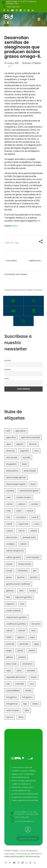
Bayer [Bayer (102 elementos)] (25, 464)
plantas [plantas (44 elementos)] (32, 650)
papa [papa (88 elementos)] (32, 637)
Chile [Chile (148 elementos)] (8, 511)
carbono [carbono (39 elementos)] (21, 504)
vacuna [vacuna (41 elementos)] (10, 717)
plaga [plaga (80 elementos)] (36, 644)
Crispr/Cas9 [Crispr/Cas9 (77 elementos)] (23, 524)
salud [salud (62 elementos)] (19, 671)
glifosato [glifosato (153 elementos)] (10, 591)
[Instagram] (34, 301)
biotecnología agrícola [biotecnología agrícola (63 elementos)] (16, 477)
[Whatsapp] (23, 321)
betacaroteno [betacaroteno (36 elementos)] (12, 471)
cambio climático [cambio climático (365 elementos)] (24, 497)
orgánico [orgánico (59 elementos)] (21, 637)
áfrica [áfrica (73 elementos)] (21, 717)
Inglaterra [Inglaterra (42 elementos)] (10, 604)
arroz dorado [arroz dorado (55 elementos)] (12, 457)
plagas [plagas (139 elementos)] (9, 650)
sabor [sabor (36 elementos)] (9, 671)
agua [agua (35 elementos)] (9, 444)
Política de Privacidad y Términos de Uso (22, 857)
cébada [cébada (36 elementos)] (34, 531)
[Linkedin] (34, 311)
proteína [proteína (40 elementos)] (22, 657)
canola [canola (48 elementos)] (9, 504)
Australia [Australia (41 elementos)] (27, 457)
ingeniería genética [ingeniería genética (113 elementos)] (24, 597)
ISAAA (15, 226)
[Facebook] (13, 301)
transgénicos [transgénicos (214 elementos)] (12, 704)
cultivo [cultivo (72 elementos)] (37, 524)
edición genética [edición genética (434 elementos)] (14, 557)
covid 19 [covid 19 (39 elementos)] (35, 517)
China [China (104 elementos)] (19, 511)
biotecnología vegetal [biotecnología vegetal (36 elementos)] (16, 484)
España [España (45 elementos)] (9, 564)
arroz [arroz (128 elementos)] (36, 451)
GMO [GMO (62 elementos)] (21, 591)
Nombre (8, 360)
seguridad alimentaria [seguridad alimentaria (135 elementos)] (16, 677)
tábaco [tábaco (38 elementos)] (36, 704)
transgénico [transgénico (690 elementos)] (27, 697)
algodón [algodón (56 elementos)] (20, 444)
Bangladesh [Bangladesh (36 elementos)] (11, 464)
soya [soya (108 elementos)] (32, 684)
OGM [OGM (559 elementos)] (33, 631)
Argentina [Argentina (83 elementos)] (25, 451)
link (39, 221)
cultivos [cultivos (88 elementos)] (10, 531)
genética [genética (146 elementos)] (34, 577)
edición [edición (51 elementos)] (24, 544)
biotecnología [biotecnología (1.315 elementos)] (30, 471)
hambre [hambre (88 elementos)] (32, 591)
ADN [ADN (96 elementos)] (8, 431)
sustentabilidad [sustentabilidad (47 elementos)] (13, 691)
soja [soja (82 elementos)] (8, 684)
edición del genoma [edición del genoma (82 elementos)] (15, 551)
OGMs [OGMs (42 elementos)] (9, 637)
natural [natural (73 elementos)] (9, 631)
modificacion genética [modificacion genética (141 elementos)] (16, 624)
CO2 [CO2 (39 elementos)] (8, 517)
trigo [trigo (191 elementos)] (25, 704)
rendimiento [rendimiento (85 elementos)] (27, 664)
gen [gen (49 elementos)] (35, 571)
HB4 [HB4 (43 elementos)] (8, 597)
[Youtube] (13, 311)
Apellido (8, 369)
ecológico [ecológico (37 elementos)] (11, 544)
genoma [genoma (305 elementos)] (21, 577)
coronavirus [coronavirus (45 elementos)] (21, 517)
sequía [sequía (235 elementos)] (34, 677)
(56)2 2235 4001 (13, 7)
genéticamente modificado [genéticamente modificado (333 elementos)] (18, 584)
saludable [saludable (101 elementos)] (31, 671)
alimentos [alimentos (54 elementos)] (11, 451)
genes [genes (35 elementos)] (9, 577)
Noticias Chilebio (32, 63)
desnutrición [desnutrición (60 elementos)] (12, 537)
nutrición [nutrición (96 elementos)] (22, 631)
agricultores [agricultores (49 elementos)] (21, 431)
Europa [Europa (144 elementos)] (9, 571)
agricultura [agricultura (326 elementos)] (11, 437)
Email (7, 379)
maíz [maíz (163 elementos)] (22, 604)
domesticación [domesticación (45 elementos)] (29, 537)
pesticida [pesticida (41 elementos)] (10, 644)
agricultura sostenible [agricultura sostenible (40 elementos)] (31, 437)
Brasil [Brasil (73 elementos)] (33, 484)
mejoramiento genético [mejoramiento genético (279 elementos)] (17, 617)
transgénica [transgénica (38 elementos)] (11, 697)
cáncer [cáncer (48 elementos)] (22, 531)
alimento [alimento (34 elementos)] (33, 444)
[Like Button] (9, 66)
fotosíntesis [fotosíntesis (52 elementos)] (23, 571)
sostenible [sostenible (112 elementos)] (20, 684)
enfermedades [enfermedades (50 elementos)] (33, 557)
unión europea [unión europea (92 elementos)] (13, 710)
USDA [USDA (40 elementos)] (27, 710)
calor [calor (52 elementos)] (8, 497)
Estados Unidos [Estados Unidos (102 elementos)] (25, 564)
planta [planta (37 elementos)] (20, 650)
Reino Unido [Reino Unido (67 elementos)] (11, 664)
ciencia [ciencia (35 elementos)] (30, 511)
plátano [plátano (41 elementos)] (10, 657)
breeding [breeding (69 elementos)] (10, 491)
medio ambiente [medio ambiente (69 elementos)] (13, 611)
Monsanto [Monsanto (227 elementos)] (36, 624)
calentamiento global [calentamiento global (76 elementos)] (29, 491)
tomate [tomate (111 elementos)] (28, 691)
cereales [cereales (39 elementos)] (34, 504)
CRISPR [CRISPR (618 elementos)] (9, 524)
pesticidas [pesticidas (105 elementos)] (24, 644)
